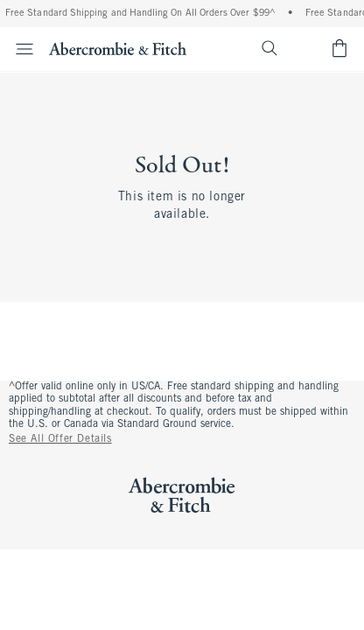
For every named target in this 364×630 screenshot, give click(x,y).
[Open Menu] (19, 49)
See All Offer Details (60, 439)
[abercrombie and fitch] (118, 48)
